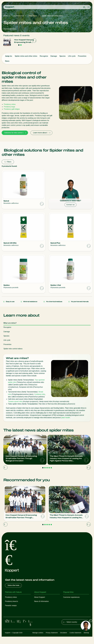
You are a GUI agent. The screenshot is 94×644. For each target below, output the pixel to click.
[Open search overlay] (85, 7)
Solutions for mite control (15, 133)
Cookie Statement (75, 640)
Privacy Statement (52, 640)
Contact (37, 610)
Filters (8, 162)
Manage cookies (38, 640)
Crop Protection (18, 16)
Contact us (70, 205)
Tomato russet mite (15, 401)
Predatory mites (10, 104)
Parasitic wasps (11, 605)
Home (6, 16)
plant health (66, 418)
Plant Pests (33, 16)
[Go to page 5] (51, 468)
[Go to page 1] (19, 45)
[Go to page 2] (21, 45)
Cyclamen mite (40, 394)
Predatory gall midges (12, 109)
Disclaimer (64, 640)
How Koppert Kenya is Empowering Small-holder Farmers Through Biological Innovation (25, 41)
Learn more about (41, 133)
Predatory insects (12, 601)
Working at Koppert (41, 605)
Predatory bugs (9, 107)
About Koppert (40, 597)
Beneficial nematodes (13, 610)
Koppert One (68, 601)
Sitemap (86, 640)
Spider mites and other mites (52, 16)
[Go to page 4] (49, 468)
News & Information (41, 601)
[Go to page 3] (47, 468)
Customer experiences (71, 597)
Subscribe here (14, 585)
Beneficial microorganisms (14, 614)
